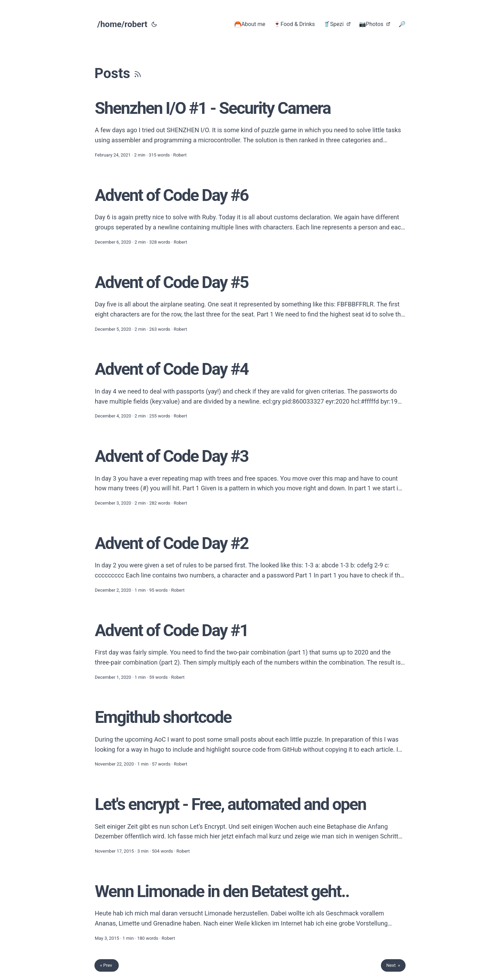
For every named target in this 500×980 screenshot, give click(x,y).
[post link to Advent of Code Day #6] (250, 215)
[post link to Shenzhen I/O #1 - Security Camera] (250, 128)
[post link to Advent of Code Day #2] (250, 563)
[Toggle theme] (154, 24)
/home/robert (122, 24)
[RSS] (138, 73)
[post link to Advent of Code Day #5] (250, 302)
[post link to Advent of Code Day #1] (250, 650)
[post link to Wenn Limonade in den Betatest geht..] (250, 911)
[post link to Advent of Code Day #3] (250, 476)
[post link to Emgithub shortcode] (250, 737)
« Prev (107, 965)
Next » (393, 965)
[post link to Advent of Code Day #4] (250, 389)
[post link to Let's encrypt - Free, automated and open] (250, 824)
